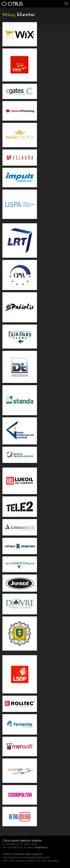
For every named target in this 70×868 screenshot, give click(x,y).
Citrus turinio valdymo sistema (22, 841)
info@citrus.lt (41, 847)
